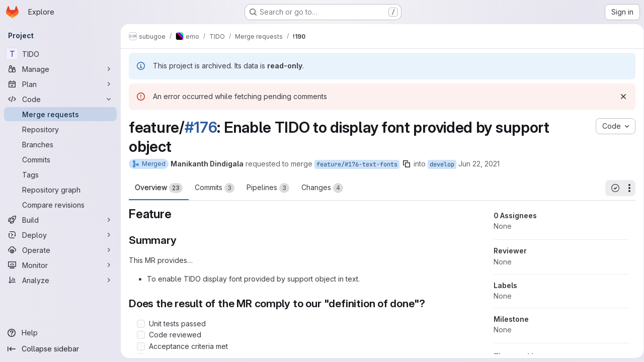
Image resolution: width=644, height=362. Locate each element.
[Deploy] (60, 235)
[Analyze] (60, 280)
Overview (159, 188)
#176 (201, 127)
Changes (322, 188)
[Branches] (60, 144)
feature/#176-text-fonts (357, 164)
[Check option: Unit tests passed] (141, 324)
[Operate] (60, 250)
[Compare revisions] (60, 205)
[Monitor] (60, 265)
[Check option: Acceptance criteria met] (141, 346)
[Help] (60, 333)
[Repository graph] (60, 190)
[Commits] (60, 159)
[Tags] (60, 174)
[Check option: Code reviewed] (141, 335)
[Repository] (60, 129)
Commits (215, 188)
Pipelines (268, 188)
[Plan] (60, 84)
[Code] (60, 99)
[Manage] (60, 69)
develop (442, 164)
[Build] (60, 220)
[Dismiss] (620, 97)
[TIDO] (60, 54)
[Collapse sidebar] (60, 349)
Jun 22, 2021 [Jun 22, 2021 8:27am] (479, 164)
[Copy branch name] (407, 164)
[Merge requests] (60, 114)
